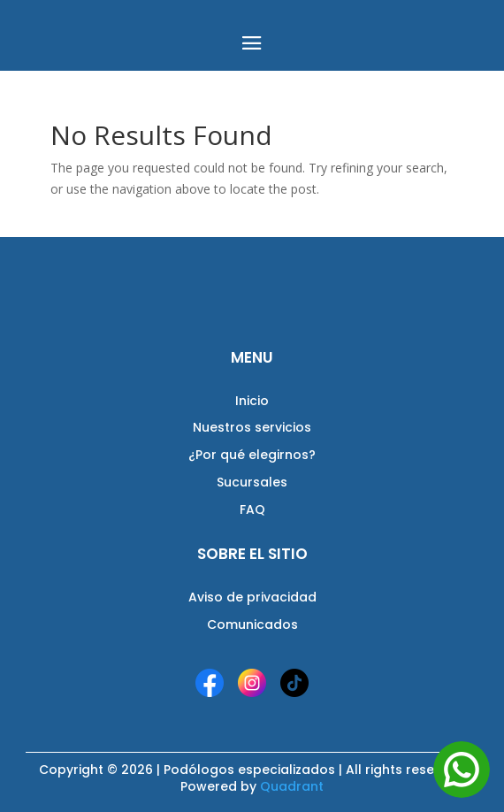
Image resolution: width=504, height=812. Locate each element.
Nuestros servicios (252, 427)
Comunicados (252, 624)
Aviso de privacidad (252, 597)
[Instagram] (252, 683)
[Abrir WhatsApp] (462, 770)
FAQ (252, 509)
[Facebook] (210, 683)
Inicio (252, 401)
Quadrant (292, 786)
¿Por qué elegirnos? (252, 455)
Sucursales (252, 482)
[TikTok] (294, 683)
